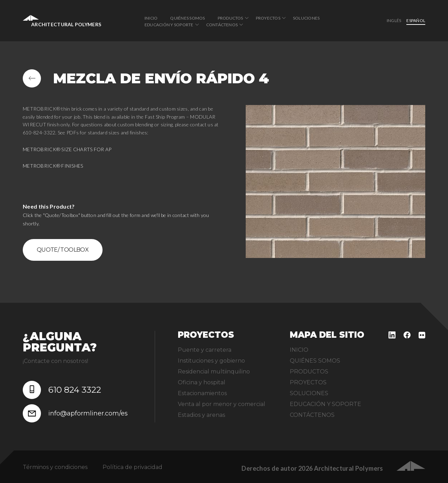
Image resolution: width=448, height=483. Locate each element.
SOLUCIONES (306, 18)
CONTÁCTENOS (222, 25)
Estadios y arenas (201, 415)
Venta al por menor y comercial (222, 404)
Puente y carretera (205, 350)
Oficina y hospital (202, 382)
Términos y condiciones (55, 467)
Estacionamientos (202, 393)
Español (416, 20)
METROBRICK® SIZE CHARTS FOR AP (67, 149)
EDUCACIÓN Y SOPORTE (169, 25)
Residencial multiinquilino (214, 372)
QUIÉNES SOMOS (187, 18)
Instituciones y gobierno (211, 361)
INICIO (151, 18)
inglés (394, 20)
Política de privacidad (132, 467)
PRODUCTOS (230, 18)
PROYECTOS (268, 18)
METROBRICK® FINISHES (53, 166)
